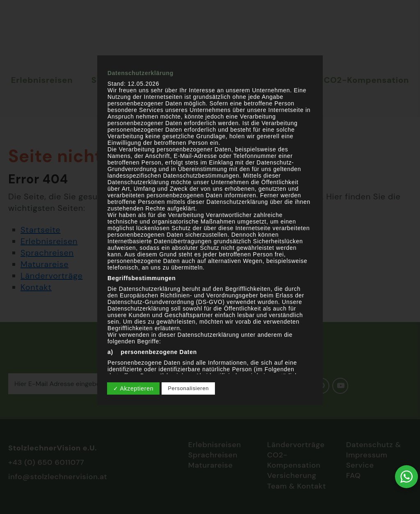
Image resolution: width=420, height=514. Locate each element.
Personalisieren (188, 388)
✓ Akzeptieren (133, 388)
